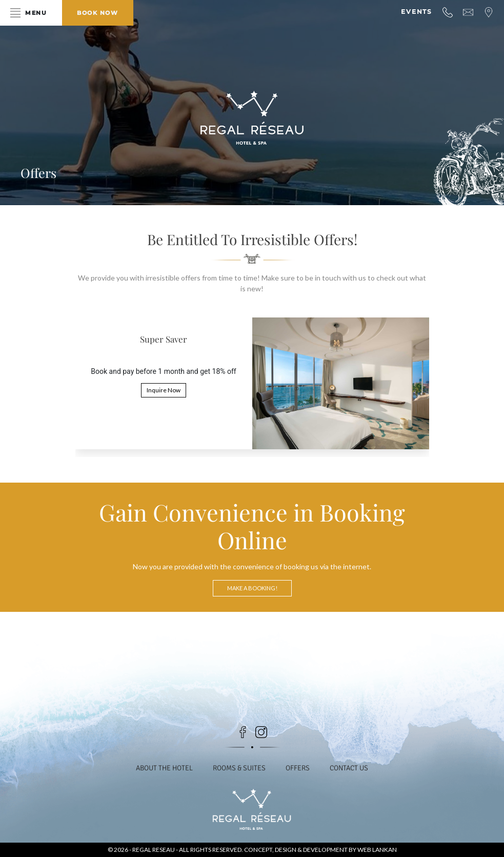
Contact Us (350, 768)
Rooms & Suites (239, 768)
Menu (37, 13)
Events (417, 12)
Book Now (101, 13)
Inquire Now (164, 390)
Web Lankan (377, 850)
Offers (298, 768)
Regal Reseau (154, 850)
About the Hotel (164, 768)
